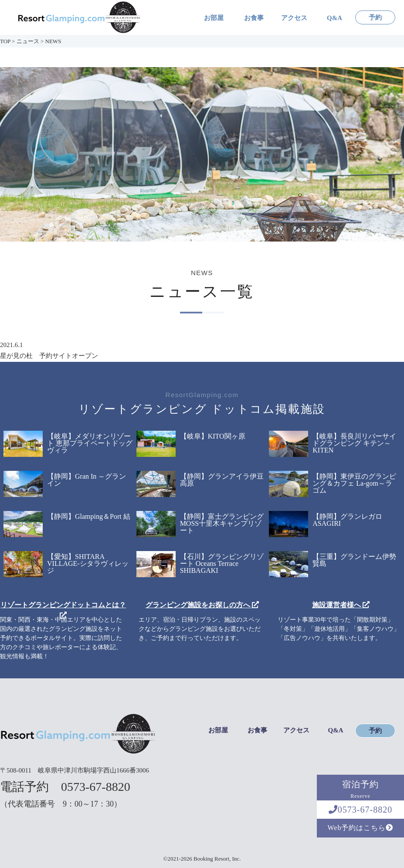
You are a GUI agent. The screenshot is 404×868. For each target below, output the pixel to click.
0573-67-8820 (360, 810)
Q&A (334, 18)
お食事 (254, 18)
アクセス (294, 18)
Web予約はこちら (361, 828)
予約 (375, 18)
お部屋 (214, 18)
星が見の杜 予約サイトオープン (49, 356)
